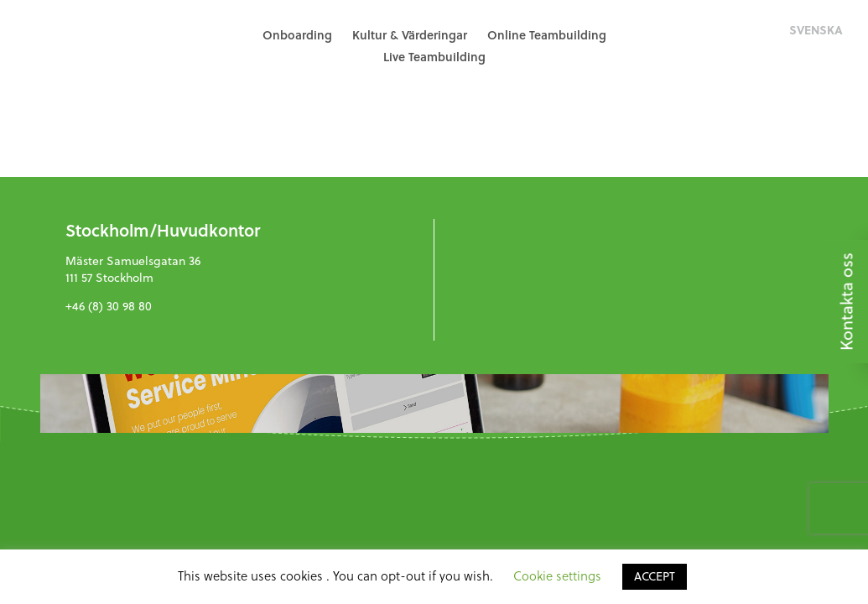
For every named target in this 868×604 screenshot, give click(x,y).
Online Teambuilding (547, 35)
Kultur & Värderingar (410, 35)
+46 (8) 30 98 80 (109, 306)
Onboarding (297, 35)
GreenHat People (92, 46)
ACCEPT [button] (655, 576)
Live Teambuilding (434, 57)
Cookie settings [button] (557, 576)
